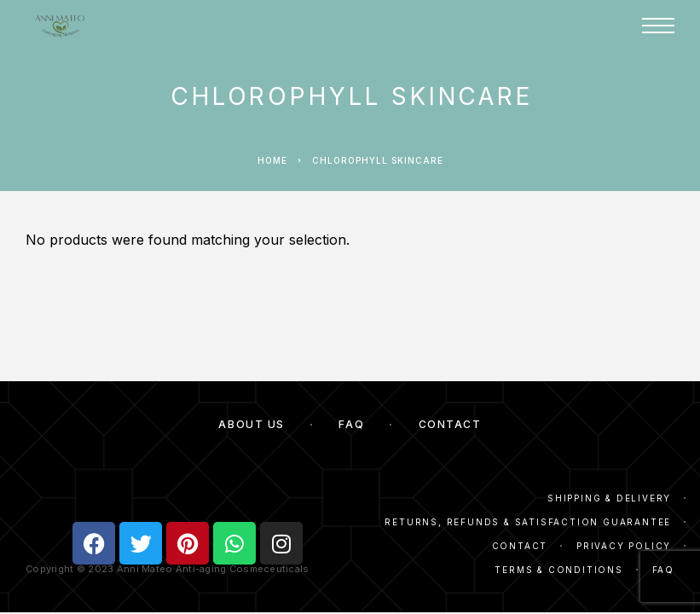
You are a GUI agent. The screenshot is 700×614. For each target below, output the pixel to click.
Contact (450, 424)
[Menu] (658, 26)
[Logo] (60, 26)
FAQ (351, 424)
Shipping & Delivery (609, 498)
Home (272, 160)
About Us (251, 424)
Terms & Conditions (558, 570)
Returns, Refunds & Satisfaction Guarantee (528, 522)
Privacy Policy (624, 546)
